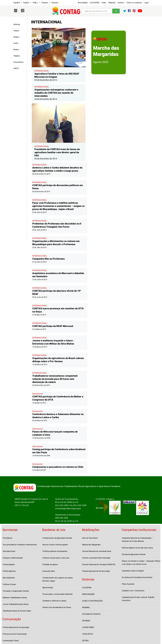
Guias (104, 3)
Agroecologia (48, 587)
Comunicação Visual (11, 641)
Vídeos (16, 31)
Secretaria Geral (9, 551)
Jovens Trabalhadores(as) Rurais (16, 604)
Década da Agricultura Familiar (134, 554)
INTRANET (86, 621)
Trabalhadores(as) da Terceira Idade (17, 611)
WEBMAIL (86, 607)
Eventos (121, 3)
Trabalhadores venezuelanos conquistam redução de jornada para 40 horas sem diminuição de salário (55, 379)
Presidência (7, 538)
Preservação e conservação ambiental (57, 594)
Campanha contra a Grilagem (133, 571)
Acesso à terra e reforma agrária (55, 545)
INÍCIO (16, 68)
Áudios (16, 50)
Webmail (112, 3)
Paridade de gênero (50, 564)
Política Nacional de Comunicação (16, 627)
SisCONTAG (95, 3)
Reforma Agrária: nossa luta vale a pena (137, 548)
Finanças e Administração (13, 558)
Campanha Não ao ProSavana (48, 259)
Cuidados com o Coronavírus (133, 591)
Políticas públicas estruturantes (55, 551)
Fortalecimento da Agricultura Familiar (57, 538)
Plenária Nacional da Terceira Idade (96, 571)
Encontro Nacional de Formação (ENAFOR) (99, 564)
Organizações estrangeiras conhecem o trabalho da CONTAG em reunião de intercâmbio (56, 93)
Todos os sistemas (134, 3)
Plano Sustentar (128, 584)
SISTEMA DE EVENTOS (91, 614)
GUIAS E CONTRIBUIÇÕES (92, 601)
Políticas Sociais (9, 584)
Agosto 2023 (101, 62)
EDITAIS (85, 641)
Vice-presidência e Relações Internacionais (20, 545)
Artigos (16, 37)
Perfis (16, 43)
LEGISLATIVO (88, 634)
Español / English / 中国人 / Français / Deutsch (36, 3)
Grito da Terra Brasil (90, 538)
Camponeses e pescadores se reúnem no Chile (58, 467)
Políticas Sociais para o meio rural (56, 558)
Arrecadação (83, 3)
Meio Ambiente (9, 578)
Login (146, 3)
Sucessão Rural (49, 571)
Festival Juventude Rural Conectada (96, 558)
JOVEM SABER (88, 627)
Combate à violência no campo (54, 601)
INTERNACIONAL (42, 71)
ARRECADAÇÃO (88, 594)
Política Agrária (9, 564)
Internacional (37, 394)
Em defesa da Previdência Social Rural (137, 577)
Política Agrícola (9, 571)
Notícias (17, 24)
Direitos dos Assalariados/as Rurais (57, 607)
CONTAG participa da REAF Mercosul (53, 326)
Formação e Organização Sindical (16, 591)
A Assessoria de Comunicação (15, 634)
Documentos (19, 62)
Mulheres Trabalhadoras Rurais (15, 598)
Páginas (17, 56)
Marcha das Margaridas (91, 545)
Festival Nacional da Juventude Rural (97, 551)
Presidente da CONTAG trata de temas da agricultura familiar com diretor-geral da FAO (57, 152)
